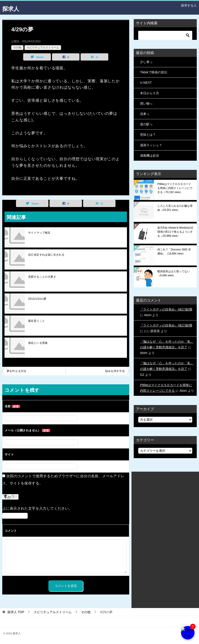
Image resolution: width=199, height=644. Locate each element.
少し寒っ (146, 62)
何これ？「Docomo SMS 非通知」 (174, 252)
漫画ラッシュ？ (151, 145)
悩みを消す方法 (115, 371)
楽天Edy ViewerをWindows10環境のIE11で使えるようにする (175, 232)
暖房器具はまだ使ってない (174, 273)
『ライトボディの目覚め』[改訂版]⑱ (166, 309)
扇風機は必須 (149, 155)
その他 (17, 47)
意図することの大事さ (42, 277)
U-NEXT (146, 83)
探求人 (12, 8)
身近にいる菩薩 (38, 343)
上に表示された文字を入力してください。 (37, 508)
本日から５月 (149, 93)
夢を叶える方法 (17, 371)
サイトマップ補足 (39, 233)
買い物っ (146, 104)
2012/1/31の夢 (37, 299)
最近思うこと (36, 321)
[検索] (165, 35)
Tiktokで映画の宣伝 (154, 72)
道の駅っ (146, 124)
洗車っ (145, 114)
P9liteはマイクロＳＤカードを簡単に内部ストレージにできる (175, 188)
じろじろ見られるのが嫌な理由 (175, 208)
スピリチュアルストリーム (43, 47)
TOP (16, 612)
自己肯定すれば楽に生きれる (46, 255)
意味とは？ (148, 135)
